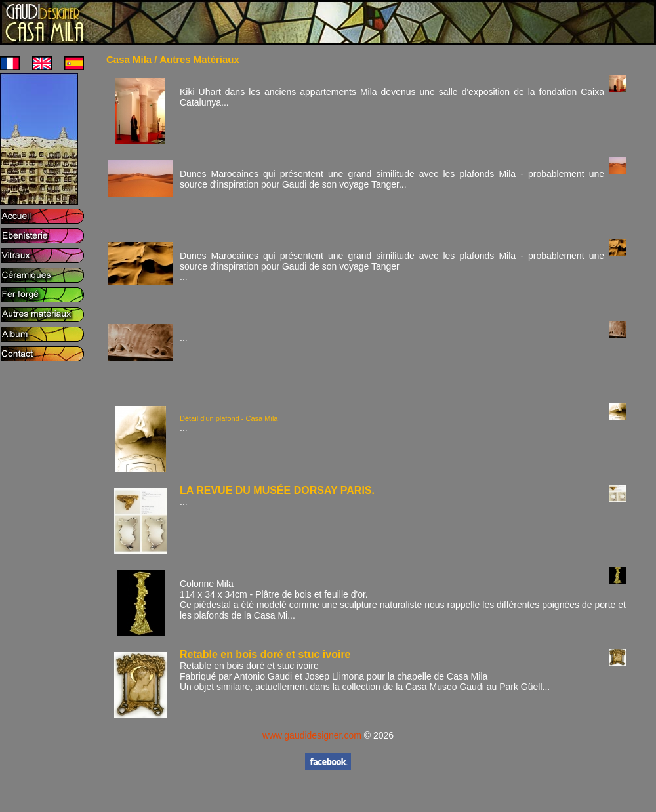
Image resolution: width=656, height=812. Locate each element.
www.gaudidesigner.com (312, 735)
